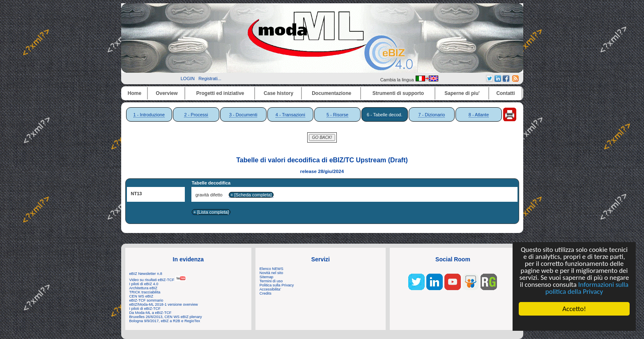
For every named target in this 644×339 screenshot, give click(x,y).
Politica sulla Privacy (277, 285)
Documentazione (331, 93)
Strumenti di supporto (398, 93)
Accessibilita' (270, 289)
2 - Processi (196, 115)
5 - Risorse (337, 115)
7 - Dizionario (431, 115)
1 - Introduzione (149, 115)
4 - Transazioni (290, 115)
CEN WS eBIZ (141, 296)
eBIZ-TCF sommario (146, 300)
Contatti (505, 93)
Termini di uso (271, 281)
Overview (167, 93)
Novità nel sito (271, 273)
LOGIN (188, 78)
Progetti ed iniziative (220, 93)
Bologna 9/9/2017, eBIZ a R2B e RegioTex (165, 321)
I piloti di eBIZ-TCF (145, 309)
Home (135, 93)
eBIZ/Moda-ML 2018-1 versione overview (164, 304)
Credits (266, 293)
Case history (278, 93)
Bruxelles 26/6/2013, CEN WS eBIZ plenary (166, 317)
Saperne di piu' (462, 93)
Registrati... (210, 78)
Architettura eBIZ (144, 288)
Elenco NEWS (271, 269)
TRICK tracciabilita (145, 292)
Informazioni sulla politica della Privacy (587, 288)
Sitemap (267, 277)
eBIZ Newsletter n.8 (146, 274)
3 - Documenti (243, 115)
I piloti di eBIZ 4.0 (144, 284)
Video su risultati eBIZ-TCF (158, 280)
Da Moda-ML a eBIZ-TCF (151, 313)
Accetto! (575, 309)
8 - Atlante (479, 115)
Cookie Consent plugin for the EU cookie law (575, 323)
